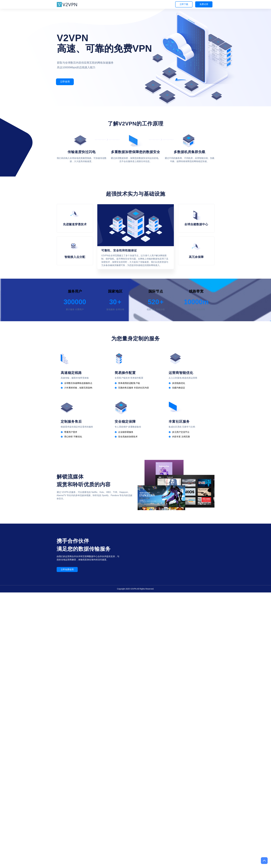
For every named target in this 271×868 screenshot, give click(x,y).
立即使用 (65, 82)
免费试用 (204, 4)
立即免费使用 (67, 569)
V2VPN (133, 589)
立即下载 (184, 4)
